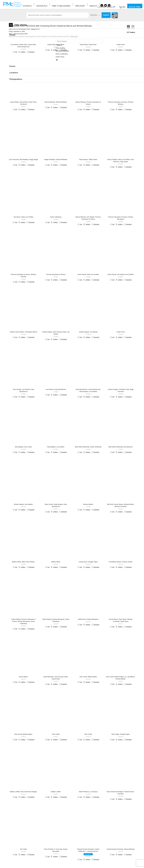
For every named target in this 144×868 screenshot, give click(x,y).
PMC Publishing (47, 4)
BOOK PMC (72, 841)
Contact (64, 864)
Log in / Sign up (115, 4)
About (68, 4)
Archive (59, 4)
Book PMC (137, 4)
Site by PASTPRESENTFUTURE (115, 850)
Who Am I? (102, 733)
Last (114, 823)
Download (56, 58)
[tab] (25, 35)
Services (34, 4)
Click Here (110, 39)
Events (25, 4)
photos (95, 15)
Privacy (81, 864)
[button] (25, 35)
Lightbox (59, 56)
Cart (52, 56)
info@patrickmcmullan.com (63, 848)
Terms (73, 864)
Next (104, 823)
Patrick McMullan (13, 4)
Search (106, 15)
